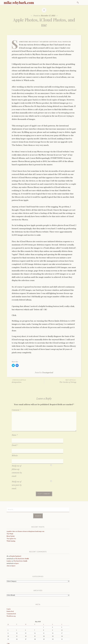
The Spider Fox (11, 524)
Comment (16, 410)
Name (15, 435)
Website (15, 446)
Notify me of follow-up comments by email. (17, 457)
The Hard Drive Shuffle (22, 544)
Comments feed (11, 600)
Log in (9, 595)
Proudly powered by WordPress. (15, 642)
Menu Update (11, 522)
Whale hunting (11, 527)
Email (15, 441)
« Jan (8, 629)
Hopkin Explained (16, 542)
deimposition (28, 381)
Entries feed (10, 597)
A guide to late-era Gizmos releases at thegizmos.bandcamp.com (25, 517)
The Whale (10, 520)
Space (17, 549)
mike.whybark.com (19, 2)
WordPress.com (47, 642)
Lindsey (9, 547)
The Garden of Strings (60, 381)
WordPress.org (11, 602)
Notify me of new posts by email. (17, 471)
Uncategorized (48, 373)
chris (8, 552)
